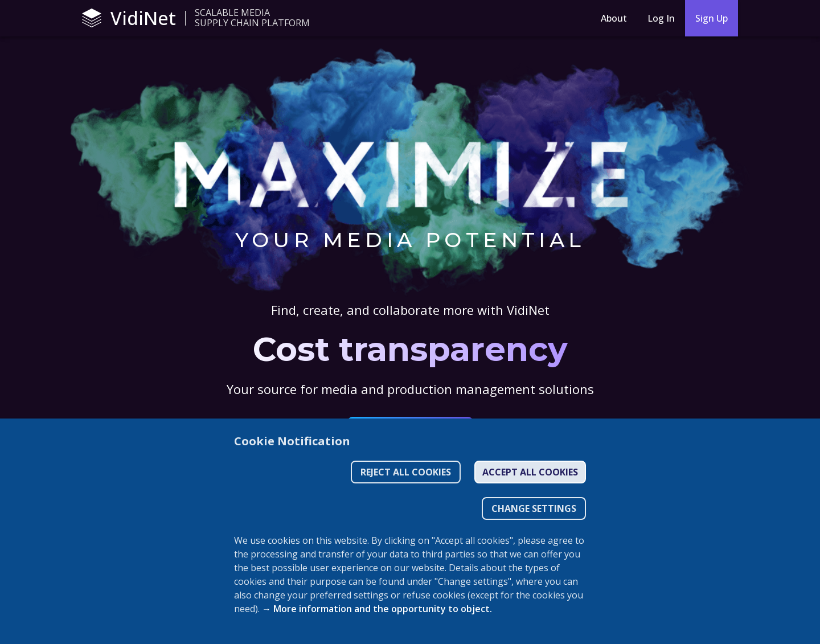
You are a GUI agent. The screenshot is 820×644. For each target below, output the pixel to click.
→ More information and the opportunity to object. (377, 609)
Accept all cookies (530, 472)
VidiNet (129, 18)
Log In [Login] (661, 18)
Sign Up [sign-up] (712, 18)
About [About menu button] (614, 18)
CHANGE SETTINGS (534, 508)
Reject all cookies (406, 472)
